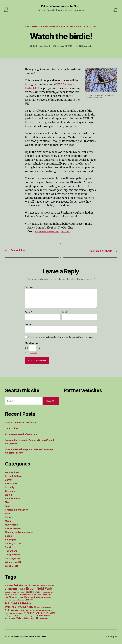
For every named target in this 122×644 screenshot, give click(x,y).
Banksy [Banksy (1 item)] (42, 586)
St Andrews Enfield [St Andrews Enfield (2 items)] (33, 613)
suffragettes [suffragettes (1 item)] (9, 616)
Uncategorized (13, 559)
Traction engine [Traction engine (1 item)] (10, 619)
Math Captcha (31, 344)
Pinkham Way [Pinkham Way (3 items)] (12, 610)
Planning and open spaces (84, 27)
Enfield (9, 495)
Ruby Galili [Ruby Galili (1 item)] (8, 614)
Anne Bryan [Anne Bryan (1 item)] (9, 586)
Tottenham (11, 551)
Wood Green (12, 566)
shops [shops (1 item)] (15, 614)
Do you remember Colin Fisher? (22, 423)
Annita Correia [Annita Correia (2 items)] (20, 586)
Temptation (11, 429)
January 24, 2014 (64, 47)
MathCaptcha (34, 353)
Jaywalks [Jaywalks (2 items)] (47, 595)
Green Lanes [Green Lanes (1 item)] (14, 595)
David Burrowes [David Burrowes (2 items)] (33, 592)
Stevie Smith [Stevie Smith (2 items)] (49, 613)
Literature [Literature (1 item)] (47, 598)
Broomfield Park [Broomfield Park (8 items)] (39, 589)
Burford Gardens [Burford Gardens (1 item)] (11, 593)
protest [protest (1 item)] (32, 611)
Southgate (11, 540)
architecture (12, 473)
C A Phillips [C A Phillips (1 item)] (21, 593)
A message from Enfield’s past (21, 435)
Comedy (10, 488)
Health (8, 514)
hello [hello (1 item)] (40, 595)
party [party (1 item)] (39, 608)
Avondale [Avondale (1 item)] (36, 586)
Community (11, 491)
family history (12, 499)
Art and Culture (13, 476)
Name (28, 313)
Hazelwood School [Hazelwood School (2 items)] (28, 595)
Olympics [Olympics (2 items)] (29, 600)
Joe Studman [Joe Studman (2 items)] (11, 598)
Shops (8, 536)
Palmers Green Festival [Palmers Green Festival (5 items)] (20, 607)
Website (29, 325)
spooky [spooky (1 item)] (21, 614)
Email (65, 313)
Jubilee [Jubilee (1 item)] (21, 598)
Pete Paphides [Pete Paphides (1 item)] (46, 608)
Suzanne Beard (42, 47)
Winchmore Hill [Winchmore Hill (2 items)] (31, 619)
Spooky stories (13, 544)
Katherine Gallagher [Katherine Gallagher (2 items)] (34, 598)
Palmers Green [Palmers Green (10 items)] (18, 604)
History (9, 518)
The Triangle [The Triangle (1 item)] (29, 616)
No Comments (86, 47)
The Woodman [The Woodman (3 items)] (42, 616)
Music (8, 521)
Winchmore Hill (13, 562)
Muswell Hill (11, 525)
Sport (8, 548)
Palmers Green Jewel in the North (61, 6)
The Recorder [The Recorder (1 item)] (19, 616)
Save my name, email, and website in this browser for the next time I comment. (60, 338)
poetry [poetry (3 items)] (25, 610)
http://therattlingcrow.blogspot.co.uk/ (52, 232)
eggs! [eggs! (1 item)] (7, 595)
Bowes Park (11, 484)
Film (7, 503)
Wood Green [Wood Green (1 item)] (43, 619)
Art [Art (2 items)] (30, 586)
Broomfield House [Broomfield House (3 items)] (15, 589)
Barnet (9, 480)
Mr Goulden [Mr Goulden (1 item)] (20, 600)
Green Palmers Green (35, 27)
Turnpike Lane (13, 555)
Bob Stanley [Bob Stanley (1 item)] (50, 586)
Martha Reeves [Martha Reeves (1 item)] (10, 600)
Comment (29, 288)
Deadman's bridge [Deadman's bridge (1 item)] (47, 593)
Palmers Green (58, 27)
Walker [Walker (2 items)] (20, 619)
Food (8, 506)
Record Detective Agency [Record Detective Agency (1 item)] (44, 611)
